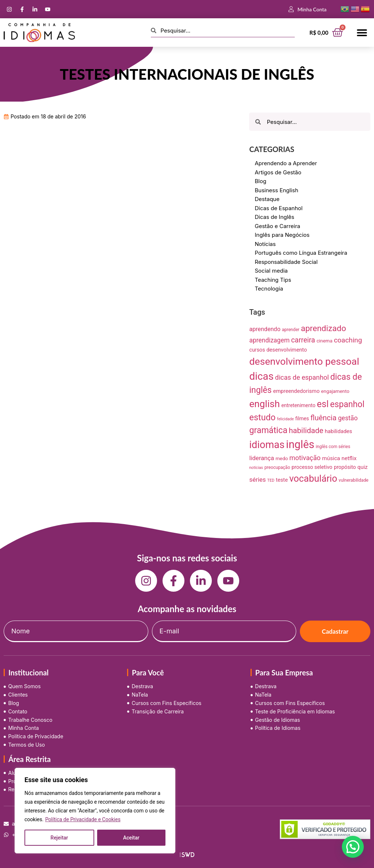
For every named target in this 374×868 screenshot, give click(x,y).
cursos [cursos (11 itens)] (257, 350)
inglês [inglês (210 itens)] (300, 444)
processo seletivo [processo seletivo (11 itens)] (312, 467)
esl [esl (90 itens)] (323, 404)
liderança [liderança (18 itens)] (262, 458)
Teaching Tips (273, 280)
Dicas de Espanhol (278, 208)
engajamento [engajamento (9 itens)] (335, 391)
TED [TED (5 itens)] (271, 480)
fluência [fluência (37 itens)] (324, 418)
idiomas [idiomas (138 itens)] (267, 445)
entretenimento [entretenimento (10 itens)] (298, 405)
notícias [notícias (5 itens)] (256, 468)
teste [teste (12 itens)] (282, 480)
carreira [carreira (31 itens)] (303, 340)
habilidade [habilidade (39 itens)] (306, 431)
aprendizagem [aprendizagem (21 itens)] (269, 340)
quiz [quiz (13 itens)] (362, 467)
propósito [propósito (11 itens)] (345, 467)
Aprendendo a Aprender (286, 163)
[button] (362, 33)
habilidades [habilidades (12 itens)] (338, 431)
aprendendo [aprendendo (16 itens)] (265, 329)
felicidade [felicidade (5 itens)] (285, 419)
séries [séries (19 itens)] (257, 480)
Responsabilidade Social (286, 262)
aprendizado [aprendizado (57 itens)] (324, 328)
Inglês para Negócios (282, 235)
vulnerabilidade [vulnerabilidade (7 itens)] (353, 480)
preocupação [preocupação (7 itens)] (277, 467)
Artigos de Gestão (278, 172)
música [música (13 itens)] (331, 458)
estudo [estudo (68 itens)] (262, 417)
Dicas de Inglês (274, 217)
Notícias (265, 244)
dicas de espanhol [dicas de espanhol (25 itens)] (302, 377)
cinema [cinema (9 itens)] (325, 341)
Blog (260, 181)
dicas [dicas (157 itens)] (261, 376)
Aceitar (131, 838)
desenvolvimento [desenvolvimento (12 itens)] (287, 350)
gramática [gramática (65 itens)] (268, 430)
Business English (276, 190)
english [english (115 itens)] (264, 404)
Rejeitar (59, 838)
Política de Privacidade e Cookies (83, 819)
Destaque (267, 199)
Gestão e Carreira (277, 226)
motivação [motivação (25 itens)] (305, 458)
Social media (271, 271)
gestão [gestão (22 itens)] (348, 418)
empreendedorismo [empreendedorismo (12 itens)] (296, 391)
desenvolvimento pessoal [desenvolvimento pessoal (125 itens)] (304, 361)
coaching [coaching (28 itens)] (348, 340)
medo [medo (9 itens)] (282, 458)
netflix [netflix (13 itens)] (349, 458)
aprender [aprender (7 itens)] (291, 330)
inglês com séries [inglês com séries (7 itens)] (333, 447)
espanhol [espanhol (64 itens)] (347, 404)
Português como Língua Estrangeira (301, 253)
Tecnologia (269, 289)
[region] (95, 811)
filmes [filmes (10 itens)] (302, 418)
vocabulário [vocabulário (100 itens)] (313, 478)
